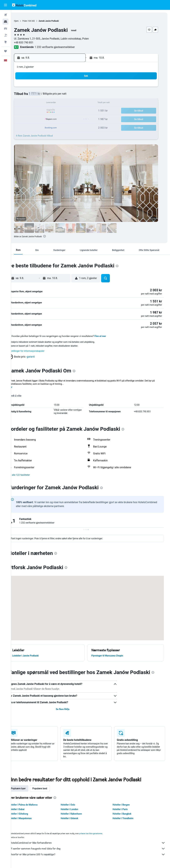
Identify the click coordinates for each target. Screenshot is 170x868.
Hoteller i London (75, 810)
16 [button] (80, 103)
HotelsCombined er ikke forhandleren (92, 843)
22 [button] (72, 111)
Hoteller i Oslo (74, 805)
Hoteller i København (77, 814)
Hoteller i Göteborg (27, 814)
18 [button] (41, 111)
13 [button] (56, 103)
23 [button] (80, 111)
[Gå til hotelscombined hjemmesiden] (24, 5)
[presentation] (54, 236)
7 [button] (64, 95)
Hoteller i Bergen (124, 805)
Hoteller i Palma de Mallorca (32, 805)
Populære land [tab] (49, 789)
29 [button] (72, 119)
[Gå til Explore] (5, 42)
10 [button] (33, 103)
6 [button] (56, 95)
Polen (34, 21)
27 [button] (56, 119)
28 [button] (64, 119)
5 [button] (49, 95)
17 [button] (33, 111)
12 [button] (49, 103)
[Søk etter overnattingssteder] (5, 22)
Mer (19, 388)
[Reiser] (5, 51)
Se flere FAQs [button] (69, 710)
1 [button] (72, 88)
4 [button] (41, 95)
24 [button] (33, 119)
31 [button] (33, 126)
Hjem (25, 21)
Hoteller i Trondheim (126, 819)
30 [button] (80, 119)
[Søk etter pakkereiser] (5, 35)
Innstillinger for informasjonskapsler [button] (35, 352)
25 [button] (41, 119)
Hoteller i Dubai (26, 810)
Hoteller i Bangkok (125, 814)
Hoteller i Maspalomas (29, 819)
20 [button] (56, 111)
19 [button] (49, 111)
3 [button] (33, 95)
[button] (5, 5)
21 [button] (64, 111)
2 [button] (80, 88)
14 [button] (64, 103)
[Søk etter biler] (5, 28)
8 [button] (72, 95)
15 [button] (72, 103)
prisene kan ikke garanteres (100, 834)
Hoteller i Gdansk (75, 819)
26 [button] (49, 119)
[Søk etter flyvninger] (5, 15)
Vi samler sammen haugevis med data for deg (92, 849)
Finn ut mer (109, 337)
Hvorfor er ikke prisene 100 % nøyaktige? (92, 855)
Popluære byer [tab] (27, 789)
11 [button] (41, 103)
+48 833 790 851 (33, 43)
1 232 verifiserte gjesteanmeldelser (64, 47)
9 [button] (80, 95)
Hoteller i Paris (123, 810)
